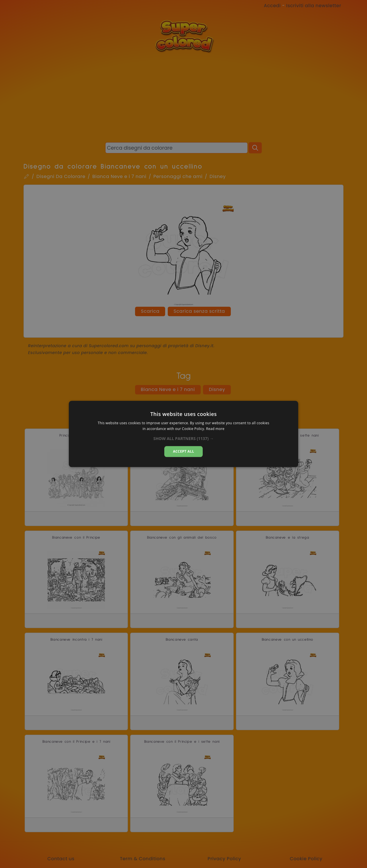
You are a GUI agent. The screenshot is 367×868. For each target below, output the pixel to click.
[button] (184, 439)
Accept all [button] (183, 451)
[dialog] (183, 434)
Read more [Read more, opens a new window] (215, 429)
